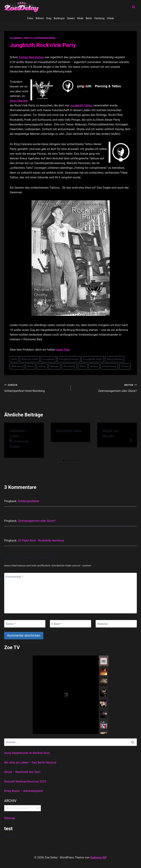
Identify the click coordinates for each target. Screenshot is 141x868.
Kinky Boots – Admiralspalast (24, 791)
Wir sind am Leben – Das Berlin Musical (30, 762)
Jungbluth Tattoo (81, 105)
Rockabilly (69, 366)
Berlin (89, 18)
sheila (94, 366)
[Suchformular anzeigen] (134, 7)
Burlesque (59, 18)
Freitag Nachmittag (31, 57)
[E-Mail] (70, 624)
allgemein (16, 38)
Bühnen (40, 18)
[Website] (116, 624)
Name (11, 624)
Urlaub (110, 18)
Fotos (30, 18)
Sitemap (10, 818)
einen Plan (63, 350)
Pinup (42, 366)
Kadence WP (99, 857)
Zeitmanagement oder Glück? (105, 388)
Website (102, 624)
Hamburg (99, 18)
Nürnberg (17, 366)
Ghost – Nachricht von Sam (22, 772)
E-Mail (56, 624)
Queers (71, 18)
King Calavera (19, 101)
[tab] (64, 461)
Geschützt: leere (69, 431)
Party (30, 366)
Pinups (54, 366)
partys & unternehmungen (39, 38)
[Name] (25, 624)
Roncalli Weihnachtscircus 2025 (25, 781)
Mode (80, 18)
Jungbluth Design (69, 359)
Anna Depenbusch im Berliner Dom (27, 753)
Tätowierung (109, 366)
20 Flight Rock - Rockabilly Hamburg (41, 540)
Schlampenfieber (29, 501)
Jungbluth (49, 359)
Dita (14, 359)
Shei (83, 366)
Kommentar (14, 577)
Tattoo (125, 366)
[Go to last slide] (10, 440)
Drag (49, 18)
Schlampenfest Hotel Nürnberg (36, 388)
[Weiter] (131, 440)
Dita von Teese (30, 359)
